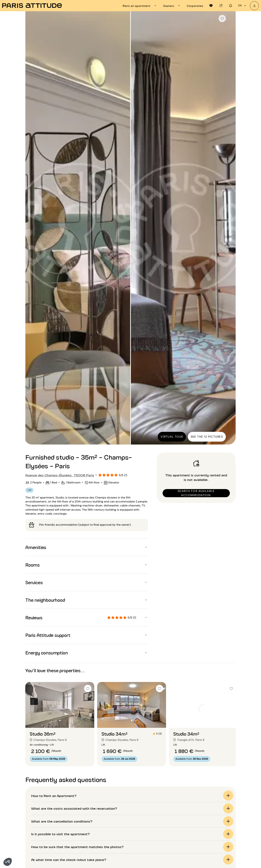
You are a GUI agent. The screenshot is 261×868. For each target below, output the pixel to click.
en (243, 6)
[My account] (254, 6)
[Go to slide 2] (60, 721)
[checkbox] (222, 18)
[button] (8, 862)
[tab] (140, 6)
